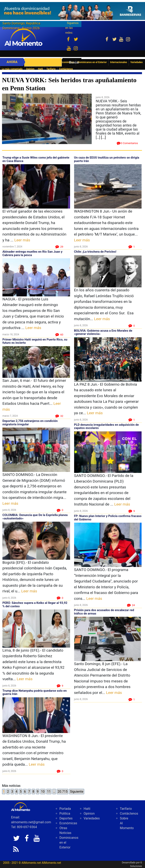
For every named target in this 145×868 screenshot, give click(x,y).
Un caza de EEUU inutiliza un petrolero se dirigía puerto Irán (107, 159)
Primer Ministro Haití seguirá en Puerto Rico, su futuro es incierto (35, 341)
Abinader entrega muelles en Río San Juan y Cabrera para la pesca (32, 253)
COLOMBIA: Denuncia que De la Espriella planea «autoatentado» (35, 517)
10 (43, 792)
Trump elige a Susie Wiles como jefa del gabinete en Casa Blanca (36, 159)
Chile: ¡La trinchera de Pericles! (95, 252)
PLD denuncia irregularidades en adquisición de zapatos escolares (107, 426)
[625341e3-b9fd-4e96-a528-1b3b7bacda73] (72, 11)
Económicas (68, 823)
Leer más (22, 240)
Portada (65, 809)
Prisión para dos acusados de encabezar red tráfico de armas (104, 612)
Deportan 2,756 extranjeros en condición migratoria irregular (30, 423)
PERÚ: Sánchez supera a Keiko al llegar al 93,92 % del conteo (35, 605)
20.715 (63, 792)
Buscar (74, 62)
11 (49, 792)
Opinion (30, 69)
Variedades (92, 818)
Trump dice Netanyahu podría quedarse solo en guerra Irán (35, 692)
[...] (103, 137)
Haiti (40, 69)
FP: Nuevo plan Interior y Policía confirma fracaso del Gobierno (108, 518)
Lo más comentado (12, 69)
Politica (65, 813)
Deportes (66, 818)
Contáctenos (66, 69)
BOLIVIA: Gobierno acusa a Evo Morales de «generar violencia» (103, 332)
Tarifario (51, 69)
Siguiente (77, 792)
